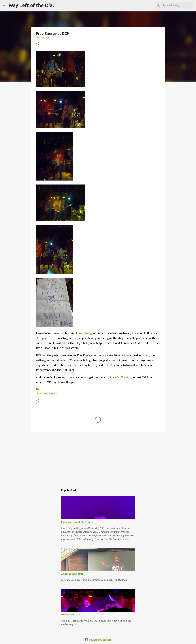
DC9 (39, 393)
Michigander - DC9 (71, 615)
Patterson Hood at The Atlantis (77, 522)
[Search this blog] (177, 5)
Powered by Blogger (98, 640)
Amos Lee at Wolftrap (72, 574)
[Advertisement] (98, 458)
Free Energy (85, 333)
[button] (38, 44)
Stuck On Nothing (120, 377)
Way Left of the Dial (31, 5)
